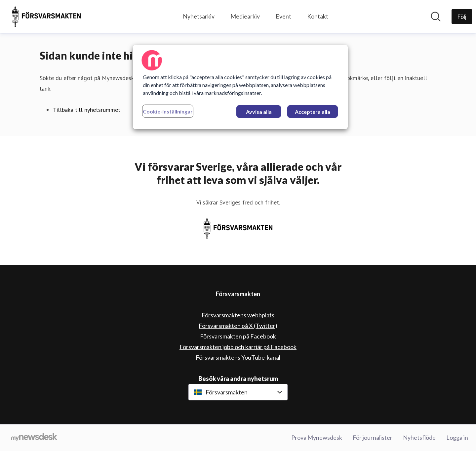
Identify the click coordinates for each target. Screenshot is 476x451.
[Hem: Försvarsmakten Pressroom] (46, 17)
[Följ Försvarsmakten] (462, 17)
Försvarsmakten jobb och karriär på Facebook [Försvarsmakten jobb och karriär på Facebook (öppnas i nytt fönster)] (238, 347)
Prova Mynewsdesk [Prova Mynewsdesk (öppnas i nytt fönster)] (317, 437)
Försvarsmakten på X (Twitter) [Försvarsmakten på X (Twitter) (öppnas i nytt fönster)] (238, 326)
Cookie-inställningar (168, 111)
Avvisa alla (259, 112)
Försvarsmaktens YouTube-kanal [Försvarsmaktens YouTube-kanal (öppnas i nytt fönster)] (238, 357)
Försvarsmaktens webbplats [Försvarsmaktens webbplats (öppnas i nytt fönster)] (238, 315)
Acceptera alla (313, 112)
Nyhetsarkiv (199, 16)
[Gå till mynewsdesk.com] (34, 438)
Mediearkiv (245, 16)
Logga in (457, 437)
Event (283, 16)
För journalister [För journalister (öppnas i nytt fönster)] (373, 437)
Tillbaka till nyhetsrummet (87, 110)
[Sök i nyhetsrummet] (436, 17)
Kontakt (318, 16)
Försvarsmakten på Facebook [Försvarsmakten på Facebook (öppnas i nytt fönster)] (238, 336)
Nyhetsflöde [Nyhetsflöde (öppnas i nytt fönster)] (419, 437)
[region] (240, 87)
